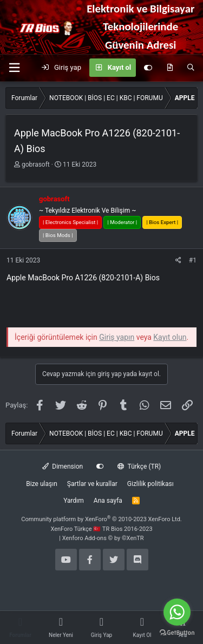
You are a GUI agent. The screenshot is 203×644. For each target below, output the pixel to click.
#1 (193, 260)
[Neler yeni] (170, 68)
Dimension (63, 466)
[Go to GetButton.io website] (177, 633)
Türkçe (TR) (139, 466)
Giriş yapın (117, 337)
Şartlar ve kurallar (92, 484)
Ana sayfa (108, 501)
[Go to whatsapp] (177, 612)
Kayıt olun (170, 337)
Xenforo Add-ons (103, 538)
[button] (14, 68)
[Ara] (191, 68)
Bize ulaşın (41, 484)
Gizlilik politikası (150, 484)
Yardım (74, 501)
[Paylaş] (178, 261)
